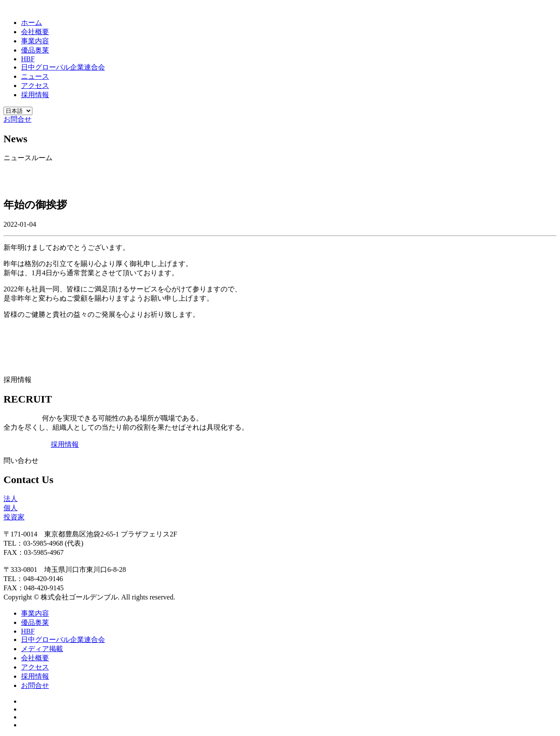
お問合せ (17, 119)
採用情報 (35, 95)
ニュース (35, 76)
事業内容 (35, 41)
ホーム (31, 23)
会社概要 (35, 32)
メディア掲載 (42, 649)
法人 (10, 499)
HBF (28, 59)
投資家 (14, 517)
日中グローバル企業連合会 (63, 67)
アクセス (35, 86)
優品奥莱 (35, 50)
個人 (10, 508)
